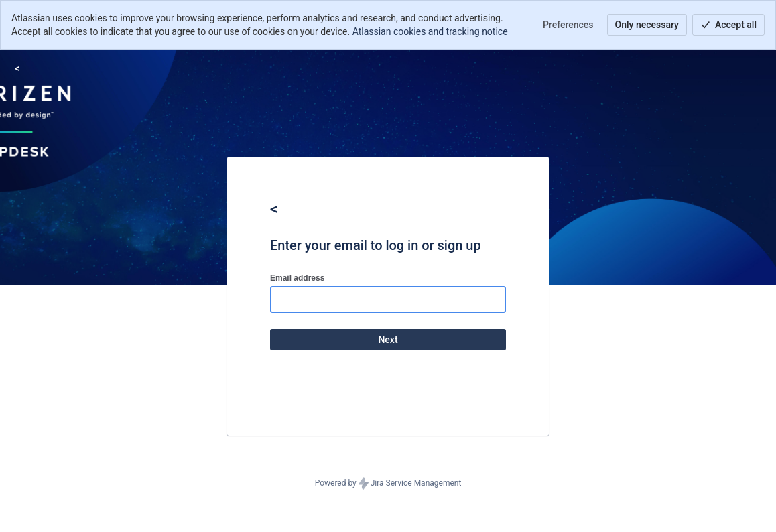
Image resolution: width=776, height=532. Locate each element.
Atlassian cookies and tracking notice (430, 31)
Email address (297, 278)
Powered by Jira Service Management (388, 484)
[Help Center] (17, 68)
